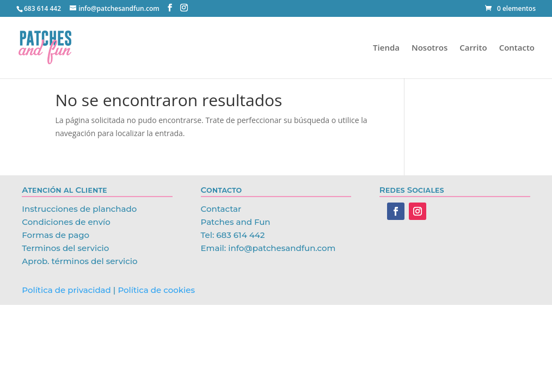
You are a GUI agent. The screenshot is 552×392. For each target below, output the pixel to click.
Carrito (473, 48)
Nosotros (430, 48)
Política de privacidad (66, 290)
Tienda (386, 48)
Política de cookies (156, 290)
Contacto (517, 48)
